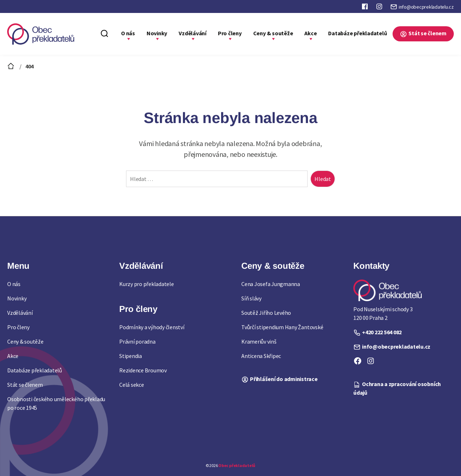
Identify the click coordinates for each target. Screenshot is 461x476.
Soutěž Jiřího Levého (266, 313)
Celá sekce (132, 385)
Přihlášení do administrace (284, 379)
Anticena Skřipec (261, 356)
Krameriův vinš (259, 341)
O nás (128, 33)
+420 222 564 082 (382, 332)
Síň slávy (251, 298)
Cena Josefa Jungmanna (271, 284)
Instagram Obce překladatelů (380, 8)
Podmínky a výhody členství (152, 327)
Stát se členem (428, 33)
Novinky (157, 33)
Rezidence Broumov (143, 370)
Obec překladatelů (237, 465)
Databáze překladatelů (357, 33)
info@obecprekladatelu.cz (426, 7)
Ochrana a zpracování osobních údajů (397, 388)
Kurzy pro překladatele (147, 284)
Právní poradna (137, 341)
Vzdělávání (193, 33)
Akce (310, 33)
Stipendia (131, 356)
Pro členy (230, 33)
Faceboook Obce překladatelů (366, 8)
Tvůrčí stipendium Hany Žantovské (282, 327)
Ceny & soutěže (273, 33)
